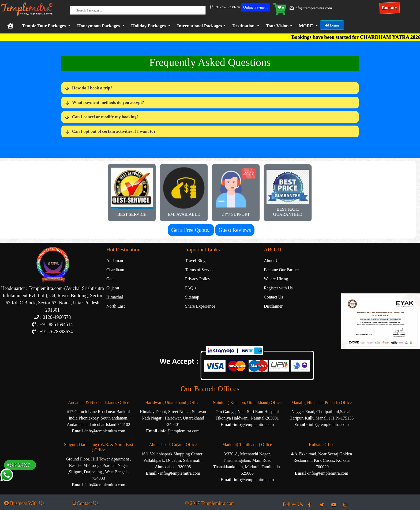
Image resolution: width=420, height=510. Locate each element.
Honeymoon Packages (98, 26)
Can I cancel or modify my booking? (105, 117)
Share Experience (200, 306)
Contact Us (273, 297)
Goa (110, 279)
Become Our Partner (282, 270)
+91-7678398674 (225, 7)
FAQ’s (191, 288)
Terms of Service (200, 270)
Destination (243, 26)
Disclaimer (273, 306)
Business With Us (24, 503)
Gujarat (113, 288)
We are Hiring (276, 279)
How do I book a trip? (92, 88)
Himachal (115, 297)
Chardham (115, 270)
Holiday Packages (149, 26)
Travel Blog (195, 261)
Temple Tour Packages (44, 26)
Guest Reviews (235, 230)
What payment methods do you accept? (108, 103)
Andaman (115, 261)
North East (116, 306)
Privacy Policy (198, 279)
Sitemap (192, 297)
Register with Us (278, 288)
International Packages (200, 26)
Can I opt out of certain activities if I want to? (114, 132)
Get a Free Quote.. (191, 230)
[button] (200, 26)
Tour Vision (277, 26)
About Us (272, 261)
